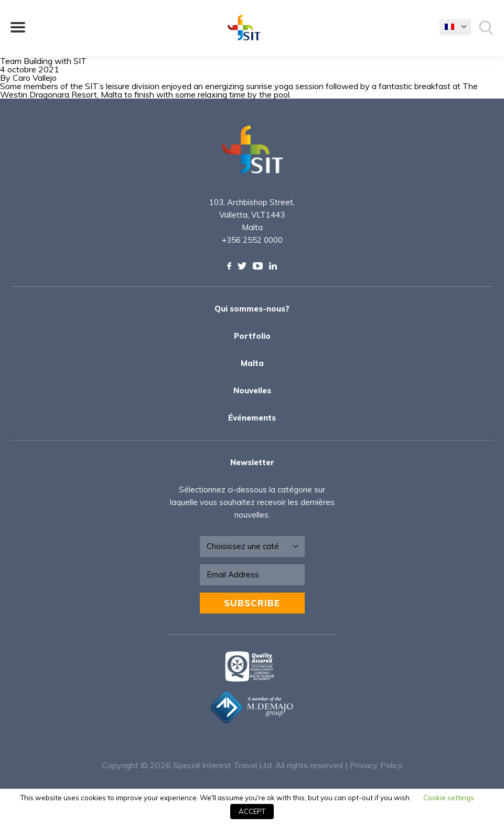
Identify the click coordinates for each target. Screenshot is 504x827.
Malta (252, 363)
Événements (252, 418)
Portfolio (252, 336)
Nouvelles (252, 390)
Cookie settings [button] (449, 798)
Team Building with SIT (43, 61)
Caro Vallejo (35, 78)
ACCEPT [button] (252, 811)
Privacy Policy (376, 765)
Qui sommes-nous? (252, 309)
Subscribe (252, 603)
